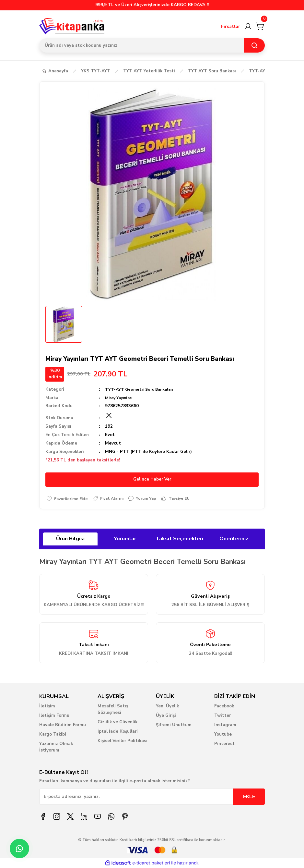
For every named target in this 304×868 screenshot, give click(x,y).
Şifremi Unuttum (174, 726)
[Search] (152, 45)
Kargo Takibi (53, 735)
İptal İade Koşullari (118, 732)
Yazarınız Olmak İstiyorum (56, 748)
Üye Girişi (166, 716)
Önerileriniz (234, 539)
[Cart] (260, 26)
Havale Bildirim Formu (63, 726)
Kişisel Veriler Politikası (123, 741)
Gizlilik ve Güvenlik (117, 723)
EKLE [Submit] (249, 797)
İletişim (47, 707)
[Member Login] (248, 26)
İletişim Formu (54, 716)
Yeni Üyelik (167, 707)
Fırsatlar (231, 26)
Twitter (222, 716)
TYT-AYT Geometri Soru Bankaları (141, 389)
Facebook (224, 707)
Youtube (223, 735)
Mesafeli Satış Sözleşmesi (113, 710)
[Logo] (72, 26)
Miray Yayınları (120, 398)
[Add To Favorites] (69, 499)
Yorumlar (125, 539)
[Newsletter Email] (152, 797)
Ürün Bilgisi (70, 539)
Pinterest (224, 744)
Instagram (225, 726)
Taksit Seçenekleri (179, 539)
